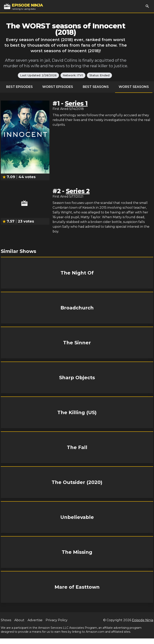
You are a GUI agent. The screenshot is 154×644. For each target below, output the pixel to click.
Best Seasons (96, 87)
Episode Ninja (143, 620)
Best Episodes (19, 87)
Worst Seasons (134, 87)
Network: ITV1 (73, 75)
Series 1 (76, 103)
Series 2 (78, 191)
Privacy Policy (57, 620)
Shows (6, 620)
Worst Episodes (58, 87)
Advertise (35, 620)
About (19, 620)
